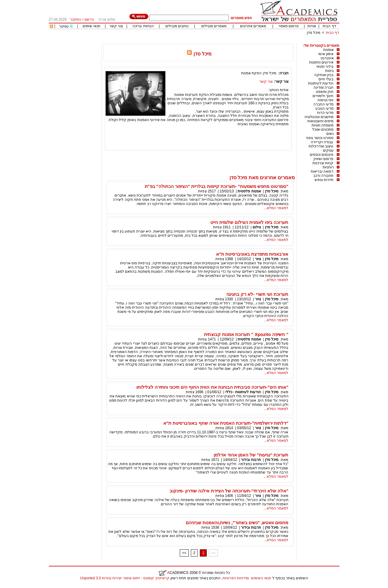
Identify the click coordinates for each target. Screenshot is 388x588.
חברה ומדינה (323, 88)
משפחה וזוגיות (323, 125)
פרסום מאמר (289, 26)
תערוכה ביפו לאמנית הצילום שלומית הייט (249, 222)
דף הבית (329, 26)
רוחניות (328, 167)
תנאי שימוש (92, 26)
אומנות (329, 50)
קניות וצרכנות (323, 163)
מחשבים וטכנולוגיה (319, 117)
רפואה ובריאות (322, 171)
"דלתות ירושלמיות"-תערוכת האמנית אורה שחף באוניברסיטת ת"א (226, 423)
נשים (330, 134)
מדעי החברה (323, 104)
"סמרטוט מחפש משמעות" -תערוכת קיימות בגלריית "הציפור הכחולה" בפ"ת (217, 186)
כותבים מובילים (177, 26)
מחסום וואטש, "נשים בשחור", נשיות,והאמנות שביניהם (237, 523)
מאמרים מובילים (214, 26)
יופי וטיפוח (326, 100)
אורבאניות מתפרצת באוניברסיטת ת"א (252, 254)
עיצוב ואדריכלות (321, 146)
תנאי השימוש (261, 578)
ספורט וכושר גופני (320, 138)
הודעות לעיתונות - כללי (243, 392)
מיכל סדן (314, 33)
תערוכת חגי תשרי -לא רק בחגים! (258, 294)
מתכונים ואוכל (323, 129)
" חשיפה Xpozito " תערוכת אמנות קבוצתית (246, 334)
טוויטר (64, 26)
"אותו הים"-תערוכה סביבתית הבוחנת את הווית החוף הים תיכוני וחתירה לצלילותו (212, 387)
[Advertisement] (230, 41)
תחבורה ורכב (323, 176)
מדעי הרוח (325, 113)
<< (184, 553)
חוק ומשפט (325, 92)
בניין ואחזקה (324, 75)
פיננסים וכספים (322, 155)
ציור (258, 259)
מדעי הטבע (324, 108)
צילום (257, 227)
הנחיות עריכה (143, 26)
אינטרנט (327, 58)
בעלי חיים (326, 79)
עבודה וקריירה (322, 142)
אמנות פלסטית (249, 191)
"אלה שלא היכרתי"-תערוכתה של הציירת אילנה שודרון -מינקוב (229, 491)
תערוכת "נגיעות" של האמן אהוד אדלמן (251, 455)
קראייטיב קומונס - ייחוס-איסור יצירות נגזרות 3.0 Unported (125, 578)
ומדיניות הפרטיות (236, 578)
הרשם (89, 19)
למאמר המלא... (276, 208)
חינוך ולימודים (323, 96)
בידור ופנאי (325, 67)
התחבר (76, 19)
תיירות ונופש (324, 180)
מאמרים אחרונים (253, 26)
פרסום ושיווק (323, 159)
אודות (312, 26)
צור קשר (116, 26)
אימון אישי (326, 54)
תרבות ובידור (251, 460)
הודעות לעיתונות (321, 83)
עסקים (328, 150)
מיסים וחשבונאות (320, 121)
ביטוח (329, 71)
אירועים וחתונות (321, 62)
